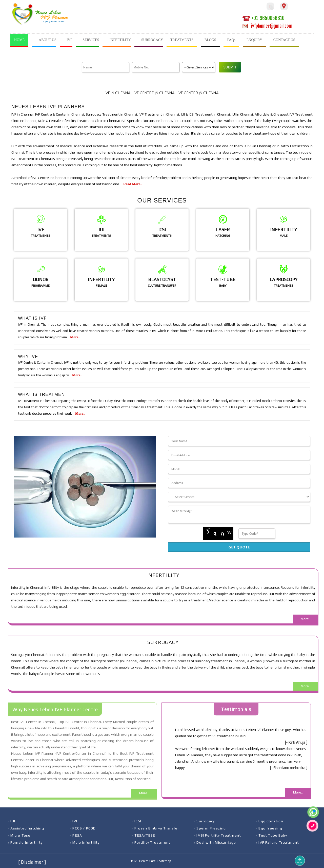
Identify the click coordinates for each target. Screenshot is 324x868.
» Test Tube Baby (271, 835)
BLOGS (210, 40)
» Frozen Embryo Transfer (155, 828)
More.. (75, 337)
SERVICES (91, 40)
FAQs (231, 40)
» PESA (76, 835)
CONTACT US (284, 40)
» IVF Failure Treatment (277, 842)
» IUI (11, 821)
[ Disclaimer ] (32, 862)
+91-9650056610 (264, 18)
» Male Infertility (85, 842)
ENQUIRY (254, 40)
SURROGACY (152, 40)
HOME (19, 40)
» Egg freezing (269, 828)
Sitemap (165, 861)
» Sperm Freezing (210, 828)
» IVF (74, 821)
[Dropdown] (239, 497)
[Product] (197, 67)
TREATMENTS (182, 40)
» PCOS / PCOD (83, 828)
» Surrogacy (204, 821)
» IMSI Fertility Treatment (217, 835)
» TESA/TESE (143, 835)
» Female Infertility (25, 842)
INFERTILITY (120, 40)
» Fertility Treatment (151, 842)
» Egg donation (269, 821)
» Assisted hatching (26, 828)
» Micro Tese (19, 835)
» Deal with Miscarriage (215, 842)
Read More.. (133, 184)
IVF (69, 40)
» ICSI (136, 821)
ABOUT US (47, 40)
